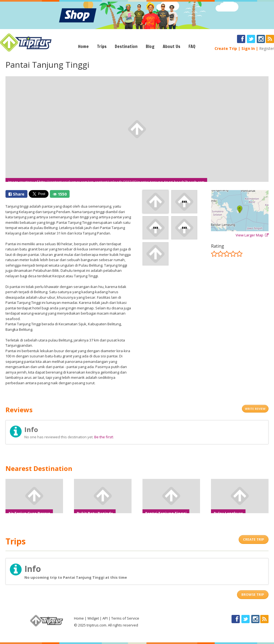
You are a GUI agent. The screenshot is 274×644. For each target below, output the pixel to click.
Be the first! (104, 437)
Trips (102, 46)
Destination (126, 46)
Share (16, 194)
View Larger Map (252, 235)
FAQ (192, 46)
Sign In (248, 48)
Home (83, 46)
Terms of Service (125, 618)
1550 (60, 194)
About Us (172, 46)
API (105, 618)
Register (267, 48)
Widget (93, 618)
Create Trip (226, 48)
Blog (150, 46)
